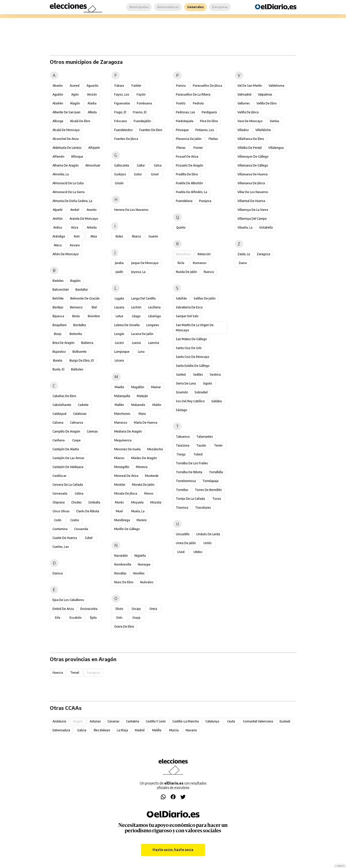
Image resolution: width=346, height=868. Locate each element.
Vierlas (274, 121)
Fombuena (144, 103)
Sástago (182, 410)
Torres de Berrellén (208, 490)
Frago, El (120, 112)
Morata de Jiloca (126, 493)
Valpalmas (265, 94)
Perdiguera (209, 112)
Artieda (92, 227)
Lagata (119, 298)
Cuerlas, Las (61, 547)
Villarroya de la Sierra (253, 210)
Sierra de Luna (186, 383)
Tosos (217, 499)
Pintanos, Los (205, 130)
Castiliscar (59, 476)
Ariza (75, 227)
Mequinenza (123, 440)
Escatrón (76, 618)
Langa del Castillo (144, 298)
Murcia (174, 730)
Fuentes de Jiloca (126, 139)
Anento (92, 210)
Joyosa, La (138, 272)
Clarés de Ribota (88, 511)
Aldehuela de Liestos (67, 148)
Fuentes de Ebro (151, 130)
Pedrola (198, 103)
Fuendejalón (142, 121)
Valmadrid (244, 94)
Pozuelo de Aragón (190, 165)
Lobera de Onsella (127, 325)
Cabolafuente (62, 405)
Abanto (58, 86)
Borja (58, 334)
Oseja (136, 618)
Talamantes (205, 437)
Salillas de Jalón (205, 298)
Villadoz (243, 130)
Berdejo (58, 307)
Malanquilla (122, 396)
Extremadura (61, 730)
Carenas (92, 431)
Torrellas (182, 490)
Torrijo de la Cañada (190, 499)
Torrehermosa (186, 481)
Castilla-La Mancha (186, 721)
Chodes (76, 502)
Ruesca (209, 272)
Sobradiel (201, 392)
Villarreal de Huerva (251, 201)
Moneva (142, 467)
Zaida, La (244, 254)
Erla (58, 618)
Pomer (198, 148)
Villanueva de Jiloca (251, 183)
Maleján (142, 396)
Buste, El (58, 369)
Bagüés (75, 281)
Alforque (77, 157)
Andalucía (59, 721)
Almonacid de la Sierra (69, 192)
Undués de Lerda (208, 534)
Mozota (156, 502)
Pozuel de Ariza (187, 157)
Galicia (82, 730)
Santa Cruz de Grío (189, 348)
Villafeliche (263, 130)
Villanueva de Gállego (253, 165)
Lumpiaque (122, 352)
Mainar (156, 387)
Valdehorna (276, 86)
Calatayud (59, 414)
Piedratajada (185, 121)
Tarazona (183, 445)
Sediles (198, 375)
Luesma (154, 343)
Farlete (136, 86)
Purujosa (205, 201)
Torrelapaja (210, 481)
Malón (157, 405)
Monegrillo (122, 467)
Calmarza (77, 423)
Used (181, 552)
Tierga (181, 454)
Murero (142, 520)
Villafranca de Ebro (251, 139)
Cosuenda (81, 529)
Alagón (75, 103)
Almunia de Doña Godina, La (72, 201)
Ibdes (119, 236)
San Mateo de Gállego (191, 339)
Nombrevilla (123, 564)
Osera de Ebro (124, 626)
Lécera (119, 360)
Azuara (75, 245)
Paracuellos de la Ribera (193, 94)
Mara (142, 414)
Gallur (141, 165)
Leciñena (154, 307)
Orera (153, 609)
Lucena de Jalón (142, 334)
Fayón (141, 94)
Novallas (120, 573)
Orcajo (136, 609)
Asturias (95, 721)
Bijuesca (58, 316)
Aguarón (92, 86)
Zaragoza (264, 254)
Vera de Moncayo (250, 121)
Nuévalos (147, 582)
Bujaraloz (59, 352)
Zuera (243, 263)
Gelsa (158, 165)
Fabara (119, 86)
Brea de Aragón (64, 343)
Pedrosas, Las (185, 112)
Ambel (75, 210)
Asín (77, 236)
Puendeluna (184, 201)
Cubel (89, 538)
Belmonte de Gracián (85, 298)
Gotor (138, 174)
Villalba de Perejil (250, 148)
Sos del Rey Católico (190, 401)
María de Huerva (146, 423)
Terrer (218, 445)
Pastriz (181, 103)
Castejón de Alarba (66, 449)
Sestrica (215, 375)
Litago (136, 316)
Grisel (155, 174)
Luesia (136, 343)
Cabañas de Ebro (64, 396)
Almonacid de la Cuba (68, 183)
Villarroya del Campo (252, 219)
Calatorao (80, 414)
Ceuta (231, 721)
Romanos (200, 263)
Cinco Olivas (61, 511)
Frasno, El (140, 112)
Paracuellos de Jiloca (207, 86)
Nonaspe (144, 564)
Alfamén (58, 157)
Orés (119, 618)
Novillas (139, 573)
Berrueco (76, 307)
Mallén (119, 405)
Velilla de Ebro (267, 103)
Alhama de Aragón (66, 165)
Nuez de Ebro (124, 582)
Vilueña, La (245, 227)
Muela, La (138, 511)
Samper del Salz (187, 316)
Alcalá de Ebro (80, 121)
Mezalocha (155, 449)
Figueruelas (122, 103)
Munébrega (122, 520)
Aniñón (58, 219)
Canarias (113, 721)
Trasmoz (182, 508)
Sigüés (208, 383)
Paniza (181, 86)
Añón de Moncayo (66, 254)
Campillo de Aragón (66, 431)
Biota (76, 316)
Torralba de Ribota (189, 472)
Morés (119, 502)
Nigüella (140, 556)
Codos (75, 520)
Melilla (157, 730)
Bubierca (87, 343)
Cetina (79, 493)
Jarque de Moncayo (145, 263)
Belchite (58, 298)
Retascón (204, 254)
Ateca (58, 245)
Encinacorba (89, 609)
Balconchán (61, 290)
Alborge (58, 121)
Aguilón (58, 94)
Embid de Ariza (63, 609)
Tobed (198, 454)
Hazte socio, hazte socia (173, 850)
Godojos (120, 174)
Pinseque (182, 130)
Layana (119, 307)
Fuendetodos (123, 130)
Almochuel (93, 165)
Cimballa (94, 502)
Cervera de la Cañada (68, 485)
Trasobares (203, 508)
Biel (94, 307)
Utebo (198, 552)
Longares (153, 325)
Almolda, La (61, 174)
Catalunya (212, 721)
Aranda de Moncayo (84, 219)
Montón (120, 485)
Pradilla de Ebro (187, 174)
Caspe (76, 440)
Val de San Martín (250, 86)
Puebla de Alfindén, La (191, 192)
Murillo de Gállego (127, 529)
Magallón (138, 387)
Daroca (58, 573)
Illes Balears (102, 730)
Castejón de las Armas (68, 458)
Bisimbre (94, 316)
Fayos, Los (122, 94)
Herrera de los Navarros (131, 210)
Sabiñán (181, 298)
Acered (75, 86)
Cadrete (83, 405)
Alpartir (58, 210)
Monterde (152, 476)
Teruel (75, 673)
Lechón (136, 307)
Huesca (58, 673)
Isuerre (153, 236)
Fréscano (121, 121)
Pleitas (213, 139)
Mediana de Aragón (128, 431)
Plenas (181, 148)
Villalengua (276, 148)
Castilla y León (156, 721)
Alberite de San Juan (66, 112)
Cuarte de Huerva (65, 538)
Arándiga (59, 236)
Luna (141, 352)
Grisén (119, 183)
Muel (119, 511)
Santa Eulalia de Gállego (193, 366)
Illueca (136, 236)
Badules (58, 281)
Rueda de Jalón (186, 272)
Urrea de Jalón (186, 543)
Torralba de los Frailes (192, 463)
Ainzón (92, 94)
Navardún (121, 556)
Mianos (119, 458)
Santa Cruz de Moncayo (193, 357)
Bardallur (82, 290)
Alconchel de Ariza (66, 139)
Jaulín (119, 272)
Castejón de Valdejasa (68, 467)
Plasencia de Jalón (189, 139)
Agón (75, 94)
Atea (94, 236)
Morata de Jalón (143, 485)
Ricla (181, 263)
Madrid (140, 730)
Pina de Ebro (209, 121)
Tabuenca (183, 437)
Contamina (60, 529)
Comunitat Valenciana (258, 721)
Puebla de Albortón (189, 183)
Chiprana (59, 502)
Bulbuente (80, 352)
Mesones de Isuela (127, 449)
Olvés (119, 609)
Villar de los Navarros (253, 192)
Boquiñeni (60, 325)
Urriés (208, 543)
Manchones (122, 414)
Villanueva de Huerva (253, 174)
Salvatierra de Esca (189, 307)
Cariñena (59, 440)
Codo (58, 520)
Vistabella (266, 227)
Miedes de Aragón (144, 458)
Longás (119, 334)
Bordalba (80, 325)
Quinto (181, 227)
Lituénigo (155, 316)
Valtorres (244, 103)
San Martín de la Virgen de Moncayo (195, 328)
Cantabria (133, 721)
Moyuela (137, 502)
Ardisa (58, 227)
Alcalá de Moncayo (66, 130)
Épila (93, 618)
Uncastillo (183, 534)
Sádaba (217, 401)
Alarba (92, 103)
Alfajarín (94, 148)
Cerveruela (60, 493)
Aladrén (58, 103)
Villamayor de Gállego (253, 157)
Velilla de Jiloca (248, 112)
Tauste (201, 445)
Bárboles (77, 369)
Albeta (92, 112)
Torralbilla (216, 472)
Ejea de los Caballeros (68, 600)
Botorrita (76, 334)
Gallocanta (122, 165)
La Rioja (122, 730)
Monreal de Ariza (126, 476)
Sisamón (182, 392)
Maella (119, 387)
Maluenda (138, 405)
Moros (149, 493)
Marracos (121, 423)
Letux (119, 316)
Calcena (58, 423)
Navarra (191, 730)
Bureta (58, 360)
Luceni (119, 343)
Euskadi (285, 721)
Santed (181, 375)
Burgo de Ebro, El (82, 360)
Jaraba (119, 263)
